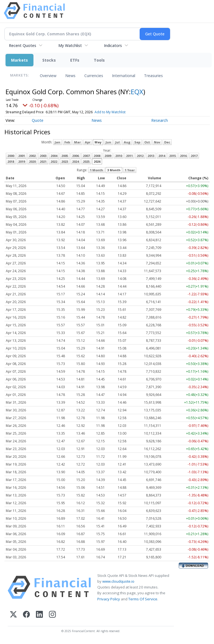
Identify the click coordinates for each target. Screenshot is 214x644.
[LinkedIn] (39, 615)
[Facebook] (26, 615)
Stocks (49, 60)
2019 (22, 161)
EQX (137, 92)
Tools (99, 60)
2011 (129, 156)
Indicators (113, 45)
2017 (194, 156)
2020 (32, 161)
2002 (32, 156)
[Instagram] (52, 615)
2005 (65, 156)
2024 (75, 161)
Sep (137, 142)
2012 (140, 156)
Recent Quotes (23, 45)
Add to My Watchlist (120, 112)
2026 (97, 161)
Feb (67, 142)
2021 (43, 161)
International (124, 76)
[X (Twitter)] (13, 615)
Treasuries (153, 76)
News (70, 76)
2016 (183, 156)
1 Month (96, 170)
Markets (19, 60)
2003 (43, 156)
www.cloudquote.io (118, 581)
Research (160, 120)
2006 (75, 156)
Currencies (94, 76)
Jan (58, 142)
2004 (54, 156)
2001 (22, 156)
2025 (86, 161)
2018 (11, 161)
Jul (118, 142)
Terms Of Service (143, 599)
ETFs (75, 60)
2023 (65, 161)
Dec (167, 142)
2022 (54, 161)
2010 (119, 156)
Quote (38, 120)
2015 (173, 156)
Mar (77, 142)
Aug (127, 142)
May (98, 142)
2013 (151, 156)
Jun (108, 142)
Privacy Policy (109, 599)
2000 (11, 156)
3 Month (114, 170)
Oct (147, 142)
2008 (97, 156)
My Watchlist (70, 45)
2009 (108, 156)
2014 (162, 156)
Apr (88, 142)
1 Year (130, 170)
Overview (48, 76)
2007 (86, 156)
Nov (157, 142)
